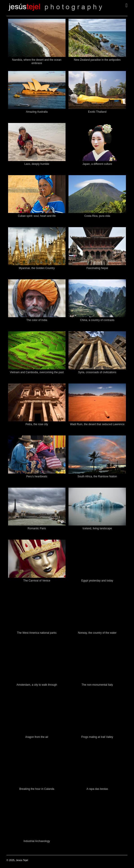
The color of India (37, 320)
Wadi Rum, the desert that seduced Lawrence (97, 424)
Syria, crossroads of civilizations (97, 372)
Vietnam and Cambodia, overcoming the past (37, 372)
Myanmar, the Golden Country (37, 268)
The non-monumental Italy (97, 685)
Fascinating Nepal (97, 268)
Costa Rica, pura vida (97, 216)
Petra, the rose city (37, 424)
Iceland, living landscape (97, 528)
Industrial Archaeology (37, 841)
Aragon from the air (37, 737)
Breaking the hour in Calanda (37, 789)
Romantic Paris (37, 528)
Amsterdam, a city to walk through (37, 685)
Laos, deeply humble (37, 164)
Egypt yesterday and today (97, 581)
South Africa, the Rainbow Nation (97, 476)
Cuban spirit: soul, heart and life (37, 216)
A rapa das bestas (97, 789)
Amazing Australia (37, 112)
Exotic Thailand (97, 112)
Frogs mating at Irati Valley (97, 737)
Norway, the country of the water (97, 633)
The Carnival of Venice (37, 581)
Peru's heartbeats (37, 476)
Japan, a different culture (97, 164)
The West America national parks (37, 633)
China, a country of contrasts (97, 320)
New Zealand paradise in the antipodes (97, 60)
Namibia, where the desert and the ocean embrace (37, 61)
